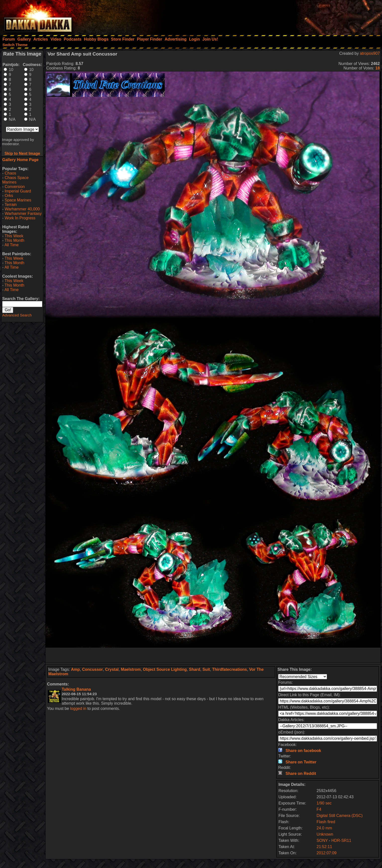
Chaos (10, 173)
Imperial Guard (18, 191)
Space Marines (18, 200)
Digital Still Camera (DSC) (340, 816)
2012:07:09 (327, 853)
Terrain (11, 205)
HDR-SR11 (341, 840)
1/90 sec (324, 803)
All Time (12, 245)
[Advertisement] (315, 16)
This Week (14, 236)
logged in (78, 709)
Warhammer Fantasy (23, 214)
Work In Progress (20, 218)
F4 (319, 809)
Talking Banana (76, 689)
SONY (322, 840)
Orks (9, 196)
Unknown (325, 834)
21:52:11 (324, 847)
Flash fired (326, 822)
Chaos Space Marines (15, 180)
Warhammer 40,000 (22, 209)
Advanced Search (17, 315)
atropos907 (370, 53)
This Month (14, 240)
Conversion (15, 187)
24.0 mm (324, 828)
